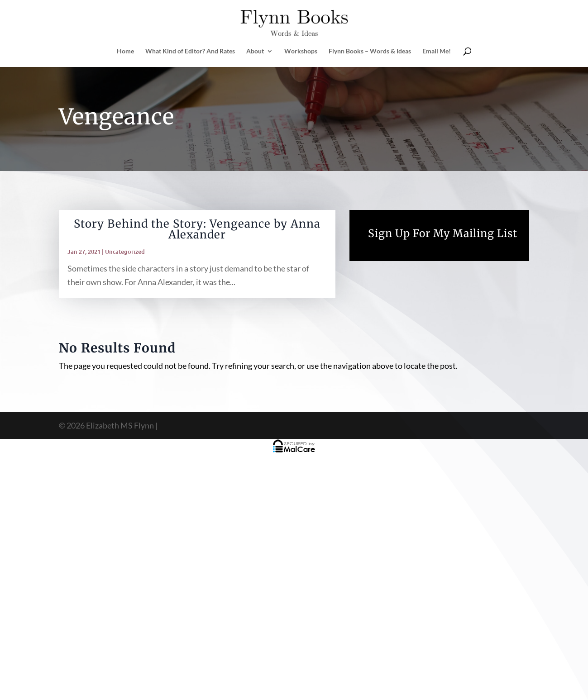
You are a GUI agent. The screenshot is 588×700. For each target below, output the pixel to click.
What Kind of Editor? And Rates (190, 51)
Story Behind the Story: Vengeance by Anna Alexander (197, 229)
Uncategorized (125, 252)
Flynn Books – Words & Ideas (370, 51)
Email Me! (437, 51)
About (255, 51)
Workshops (301, 51)
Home (125, 51)
